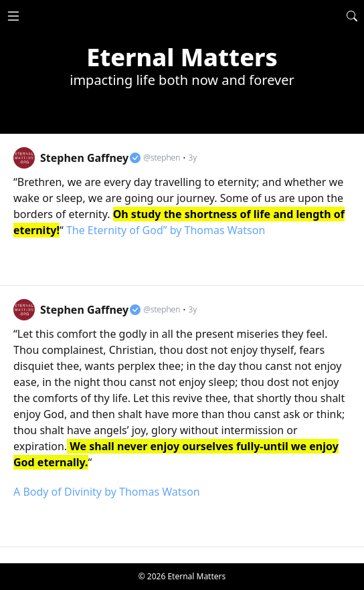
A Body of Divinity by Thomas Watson (107, 492)
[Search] (352, 16)
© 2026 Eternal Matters (182, 576)
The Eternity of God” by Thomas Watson (166, 230)
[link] (182, 210)
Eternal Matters (182, 57)
